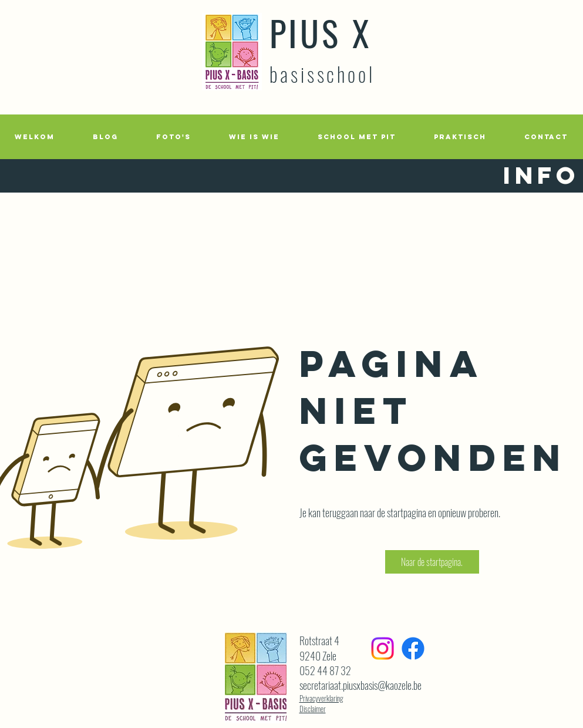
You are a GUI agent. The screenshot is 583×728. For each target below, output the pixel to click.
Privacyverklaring (321, 698)
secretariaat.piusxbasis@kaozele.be (360, 685)
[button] (174, 137)
